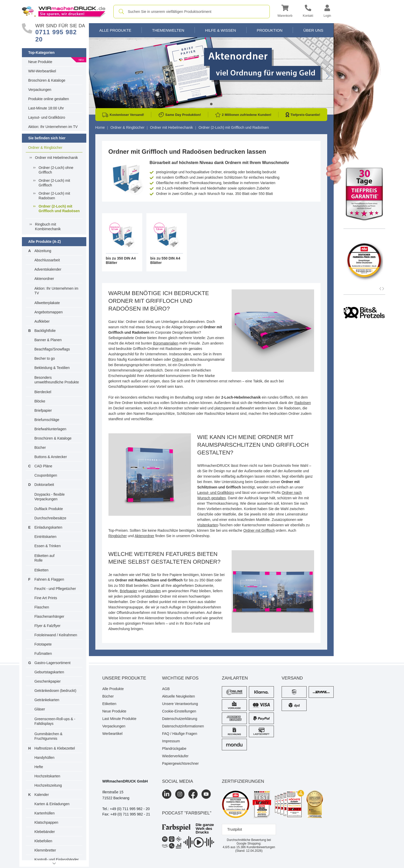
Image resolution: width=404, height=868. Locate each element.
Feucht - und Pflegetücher (55, 589)
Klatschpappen (47, 822)
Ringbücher (118, 536)
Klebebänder (45, 832)
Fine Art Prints (46, 598)
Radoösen (303, 403)
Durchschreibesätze (50, 518)
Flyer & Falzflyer (48, 626)
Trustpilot (235, 829)
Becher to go (45, 358)
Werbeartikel (112, 734)
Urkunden (153, 591)
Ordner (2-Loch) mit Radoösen (54, 196)
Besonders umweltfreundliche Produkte (57, 380)
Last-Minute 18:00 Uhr (46, 108)
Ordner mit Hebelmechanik (57, 158)
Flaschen (42, 607)
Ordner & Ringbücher (45, 148)
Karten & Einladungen (52, 804)
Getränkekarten (47, 700)
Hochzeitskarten (47, 776)
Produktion (270, 30)
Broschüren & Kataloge (47, 80)
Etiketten (41, 570)
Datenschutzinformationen (183, 726)
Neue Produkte (40, 62)
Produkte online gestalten (49, 99)
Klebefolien (43, 841)
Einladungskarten (48, 527)
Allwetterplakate (47, 303)
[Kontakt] (308, 12)
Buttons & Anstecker (51, 457)
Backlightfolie (45, 331)
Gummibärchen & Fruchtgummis (49, 736)
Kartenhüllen (45, 813)
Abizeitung (43, 251)
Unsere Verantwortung (180, 704)
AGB (166, 689)
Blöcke (40, 401)
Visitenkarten (208, 525)
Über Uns (313, 30)
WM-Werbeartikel (42, 71)
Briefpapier (43, 410)
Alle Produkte (115, 30)
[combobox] (192, 12)
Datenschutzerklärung (180, 719)
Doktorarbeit (44, 485)
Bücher (40, 448)
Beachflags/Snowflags (52, 349)
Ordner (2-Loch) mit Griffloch (54, 183)
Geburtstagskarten (49, 672)
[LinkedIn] (167, 794)
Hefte (39, 767)
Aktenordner (44, 279)
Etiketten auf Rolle (45, 558)
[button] (285, 12)
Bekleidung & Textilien (52, 368)
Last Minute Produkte (119, 719)
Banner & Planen (48, 340)
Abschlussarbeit (47, 260)
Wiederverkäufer (175, 756)
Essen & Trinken (48, 546)
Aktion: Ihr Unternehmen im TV (53, 127)
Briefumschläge (47, 420)
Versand (292, 678)
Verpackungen (40, 90)
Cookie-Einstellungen (179, 711)
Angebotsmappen (49, 312)
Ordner (178, 359)
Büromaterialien (166, 343)
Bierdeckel (43, 392)
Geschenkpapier (48, 681)
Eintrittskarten (46, 537)
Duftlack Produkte (49, 509)
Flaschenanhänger (49, 616)
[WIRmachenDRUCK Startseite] (64, 11)
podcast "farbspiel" (187, 813)
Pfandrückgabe (174, 749)
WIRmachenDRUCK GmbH (125, 781)
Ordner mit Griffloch (259, 530)
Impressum (171, 741)
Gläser (40, 709)
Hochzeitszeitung (48, 785)
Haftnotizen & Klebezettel (55, 748)
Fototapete (43, 644)
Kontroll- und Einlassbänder (57, 860)
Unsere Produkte (124, 678)
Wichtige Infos (180, 678)
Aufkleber (42, 321)
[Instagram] (180, 794)
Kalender (42, 795)
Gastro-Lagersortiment (53, 663)
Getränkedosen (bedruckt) (56, 691)
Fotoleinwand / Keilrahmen (56, 635)
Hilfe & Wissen (221, 30)
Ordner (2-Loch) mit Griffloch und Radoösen (59, 209)
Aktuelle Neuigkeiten (179, 696)
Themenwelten (168, 30)
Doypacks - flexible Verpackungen (50, 497)
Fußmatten (43, 654)
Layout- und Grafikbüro (47, 117)
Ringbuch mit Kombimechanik (48, 227)
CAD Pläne (43, 466)
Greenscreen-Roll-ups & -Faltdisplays (55, 721)
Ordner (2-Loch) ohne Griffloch (56, 170)
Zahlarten (235, 678)
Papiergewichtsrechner (180, 763)
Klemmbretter (45, 850)
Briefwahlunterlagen (50, 429)
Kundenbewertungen (256, 847)
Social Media (178, 781)
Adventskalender (48, 269)
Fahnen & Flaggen (49, 579)
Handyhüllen (45, 758)
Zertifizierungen (243, 781)
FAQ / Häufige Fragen (180, 734)
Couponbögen (46, 475)
